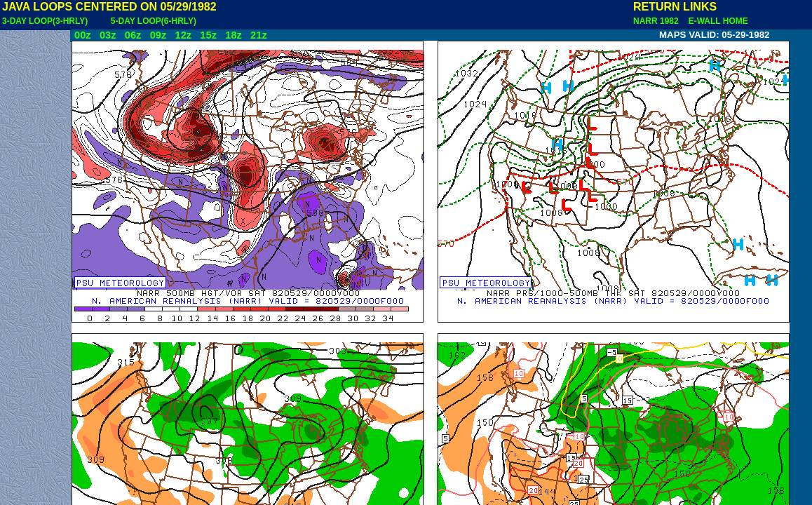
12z (183, 35)
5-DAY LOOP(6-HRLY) (154, 21)
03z (108, 35)
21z (259, 35)
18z (234, 35)
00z (83, 35)
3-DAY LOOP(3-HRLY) (45, 21)
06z (133, 35)
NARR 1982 (657, 21)
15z (208, 35)
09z (158, 35)
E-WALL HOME (716, 21)
